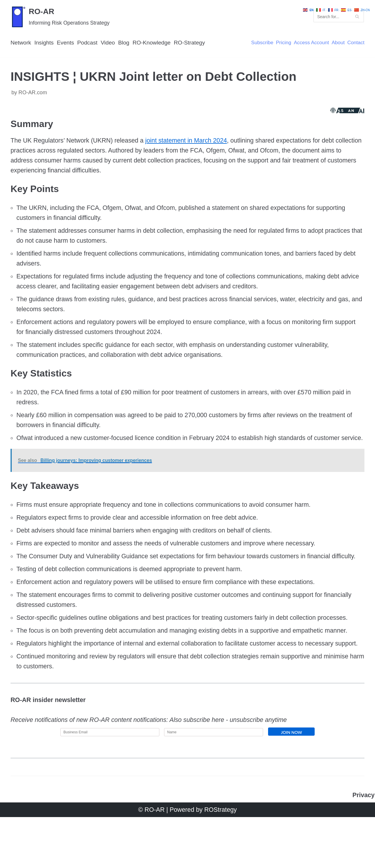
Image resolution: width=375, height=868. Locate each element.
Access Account (310, 44)
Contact (356, 44)
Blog (127, 43)
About (337, 44)
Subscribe (259, 44)
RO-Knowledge (156, 43)
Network (21, 43)
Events (67, 43)
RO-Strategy (195, 43)
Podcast (90, 43)
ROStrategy (222, 861)
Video (111, 43)
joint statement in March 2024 (192, 144)
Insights (45, 43)
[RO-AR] (61, 17)
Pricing (281, 44)
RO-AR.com (34, 94)
